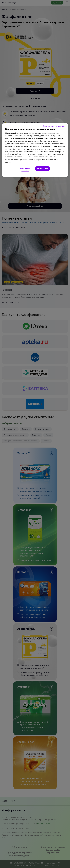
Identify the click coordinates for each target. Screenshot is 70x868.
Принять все (42, 169)
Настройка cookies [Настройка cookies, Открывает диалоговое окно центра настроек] (25, 170)
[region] (35, 150)
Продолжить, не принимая (54, 126)
